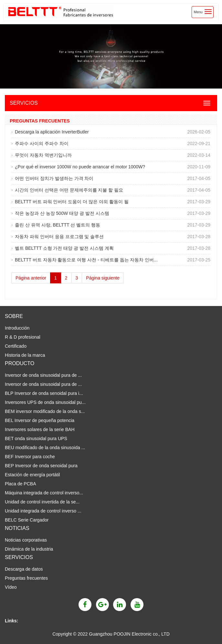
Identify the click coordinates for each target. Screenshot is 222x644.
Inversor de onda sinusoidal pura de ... (43, 375)
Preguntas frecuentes (26, 578)
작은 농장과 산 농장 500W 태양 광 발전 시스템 (62, 213)
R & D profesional (23, 337)
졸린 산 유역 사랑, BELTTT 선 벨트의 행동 (58, 225)
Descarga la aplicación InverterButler (52, 132)
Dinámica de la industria (29, 549)
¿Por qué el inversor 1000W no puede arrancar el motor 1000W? (80, 167)
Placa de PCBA (21, 484)
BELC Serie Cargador (27, 520)
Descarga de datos (24, 569)
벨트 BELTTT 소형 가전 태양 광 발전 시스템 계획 (64, 248)
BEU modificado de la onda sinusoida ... (45, 448)
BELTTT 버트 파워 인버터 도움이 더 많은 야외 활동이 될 (72, 202)
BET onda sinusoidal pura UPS (36, 438)
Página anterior (31, 278)
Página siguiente (103, 278)
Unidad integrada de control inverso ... (43, 511)
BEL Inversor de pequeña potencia (40, 420)
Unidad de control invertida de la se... (42, 502)
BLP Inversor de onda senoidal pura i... (44, 393)
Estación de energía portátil (32, 475)
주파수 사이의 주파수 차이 (42, 143)
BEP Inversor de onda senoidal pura (41, 466)
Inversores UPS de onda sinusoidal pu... (45, 402)
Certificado (16, 346)
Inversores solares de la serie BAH (40, 429)
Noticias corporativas (26, 540)
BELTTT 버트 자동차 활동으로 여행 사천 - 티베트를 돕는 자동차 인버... (86, 260)
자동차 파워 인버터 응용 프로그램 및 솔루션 (59, 237)
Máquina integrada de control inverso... (44, 493)
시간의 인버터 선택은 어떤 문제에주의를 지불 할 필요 (69, 190)
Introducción (17, 328)
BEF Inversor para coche (30, 457)
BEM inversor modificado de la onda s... (45, 411)
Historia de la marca (25, 355)
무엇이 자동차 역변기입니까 (43, 155)
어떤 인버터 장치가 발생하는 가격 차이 (54, 178)
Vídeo (11, 587)
